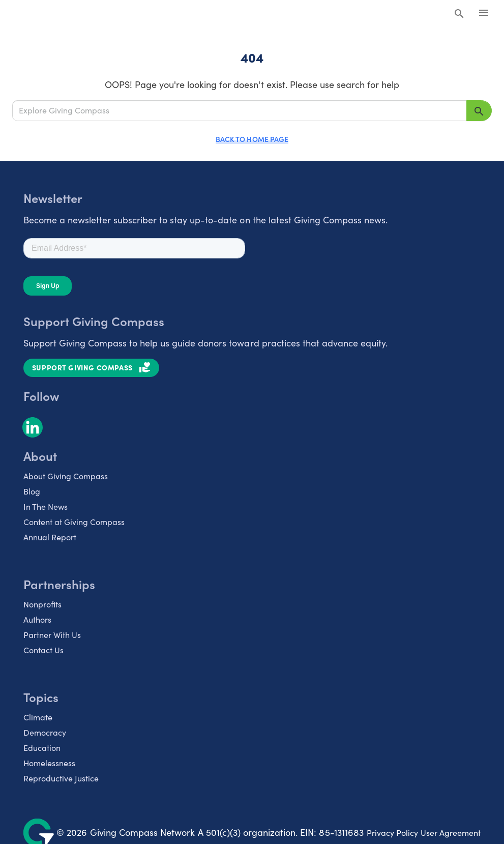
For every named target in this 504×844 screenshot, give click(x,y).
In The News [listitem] (46, 506)
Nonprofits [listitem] (42, 604)
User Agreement (451, 833)
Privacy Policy (392, 833)
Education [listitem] (42, 748)
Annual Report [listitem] (50, 537)
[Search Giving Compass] (459, 14)
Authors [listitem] (37, 619)
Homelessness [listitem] (49, 763)
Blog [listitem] (32, 491)
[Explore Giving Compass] (240, 110)
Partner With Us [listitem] (52, 635)
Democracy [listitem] (45, 732)
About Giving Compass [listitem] (66, 476)
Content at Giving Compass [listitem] (74, 522)
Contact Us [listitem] (43, 650)
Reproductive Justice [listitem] (61, 778)
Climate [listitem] (38, 717)
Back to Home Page (252, 139)
